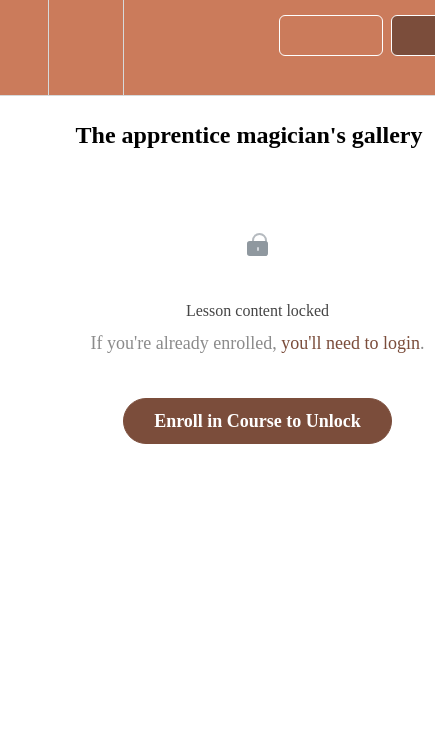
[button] (24, 47)
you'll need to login (350, 343)
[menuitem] (85, 47)
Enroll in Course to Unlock (257, 421)
